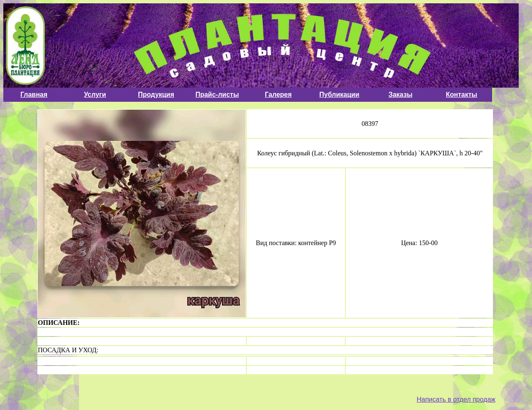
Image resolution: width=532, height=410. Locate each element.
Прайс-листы (217, 95)
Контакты (462, 95)
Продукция (156, 95)
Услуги (95, 95)
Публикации (339, 95)
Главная (34, 95)
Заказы (401, 95)
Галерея (278, 95)
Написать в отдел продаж (456, 399)
